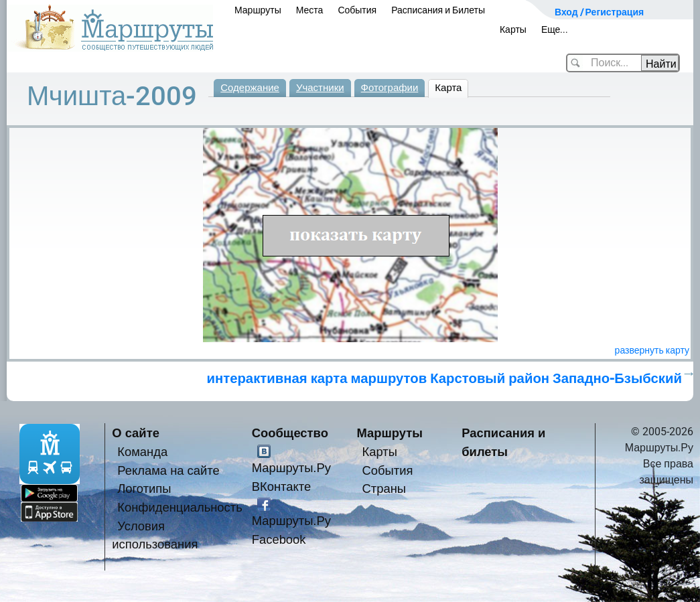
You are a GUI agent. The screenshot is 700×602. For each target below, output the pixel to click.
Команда (142, 452)
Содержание (250, 88)
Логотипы (144, 488)
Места (310, 10)
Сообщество (290, 433)
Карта (448, 88)
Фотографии (390, 88)
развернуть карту (652, 350)
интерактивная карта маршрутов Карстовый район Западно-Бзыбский (444, 378)
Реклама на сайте (168, 470)
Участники (320, 88)
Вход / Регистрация (599, 12)
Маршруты (258, 10)
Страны (384, 488)
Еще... (555, 29)
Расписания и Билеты (438, 10)
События (357, 10)
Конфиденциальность (180, 507)
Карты (513, 29)
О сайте (136, 433)
